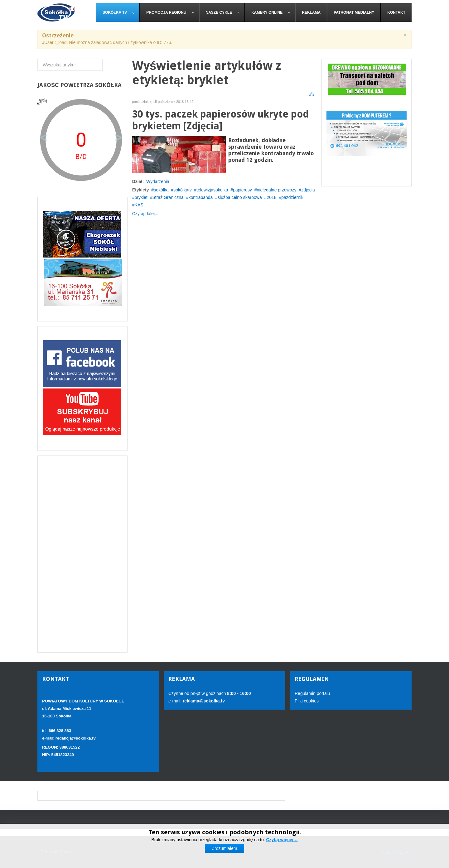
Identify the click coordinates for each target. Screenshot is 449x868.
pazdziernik (292, 197)
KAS (139, 205)
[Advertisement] (82, 554)
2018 (271, 197)
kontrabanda (201, 197)
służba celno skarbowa (240, 197)
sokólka (161, 190)
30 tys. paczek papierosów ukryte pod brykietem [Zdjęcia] (220, 120)
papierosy (242, 190)
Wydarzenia (158, 181)
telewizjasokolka (212, 190)
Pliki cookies (307, 701)
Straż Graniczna (168, 197)
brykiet (141, 197)
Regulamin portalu (312, 693)
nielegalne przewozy (277, 190)
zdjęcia (308, 190)
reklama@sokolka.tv (203, 701)
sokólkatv (182, 190)
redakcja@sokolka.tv (76, 738)
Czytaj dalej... (145, 214)
